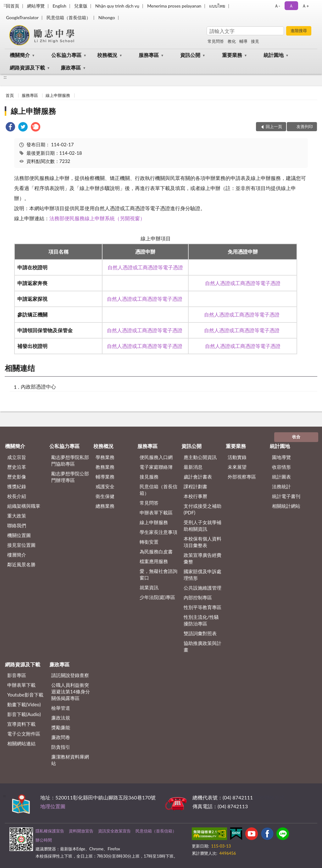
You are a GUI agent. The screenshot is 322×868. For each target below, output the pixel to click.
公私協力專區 (66, 55)
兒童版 (81, 6)
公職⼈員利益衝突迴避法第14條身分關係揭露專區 (70, 692)
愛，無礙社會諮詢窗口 (158, 574)
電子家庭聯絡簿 (156, 467)
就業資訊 (149, 587)
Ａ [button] (291, 6)
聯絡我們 (17, 525)
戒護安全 (105, 486)
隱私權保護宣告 (50, 831)
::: (5, 5)
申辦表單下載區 (156, 512)
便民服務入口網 (156, 457)
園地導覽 (281, 457)
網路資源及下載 (27, 67)
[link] (10, 128)
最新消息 (193, 467)
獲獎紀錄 (17, 486)
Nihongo (107, 17)
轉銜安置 (149, 542)
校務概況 (107, 55)
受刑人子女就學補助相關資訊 (203, 526)
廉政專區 (71, 67)
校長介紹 (17, 496)
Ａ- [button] (277, 6)
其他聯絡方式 (269, 797)
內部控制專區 (198, 597)
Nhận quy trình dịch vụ (117, 6)
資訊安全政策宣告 (114, 831)
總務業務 (105, 506)
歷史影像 (17, 477)
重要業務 (232, 55)
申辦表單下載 (21, 685)
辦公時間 (44, 840)
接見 (255, 41)
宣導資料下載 (21, 724)
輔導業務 (105, 477)
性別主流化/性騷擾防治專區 (201, 620)
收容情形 (281, 467)
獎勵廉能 (61, 727)
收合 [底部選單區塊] (296, 437)
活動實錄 (237, 457)
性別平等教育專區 (203, 607)
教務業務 (105, 467)
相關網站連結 (21, 743)
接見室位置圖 (21, 545)
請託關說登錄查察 (70, 675)
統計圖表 (281, 477)
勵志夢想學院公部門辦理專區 (70, 477)
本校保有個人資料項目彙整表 (203, 542)
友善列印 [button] (305, 126)
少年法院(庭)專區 (157, 597)
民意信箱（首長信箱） (69, 17)
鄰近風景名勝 (21, 564)
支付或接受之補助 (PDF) (203, 509)
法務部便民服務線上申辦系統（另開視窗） (97, 218)
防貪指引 (61, 747)
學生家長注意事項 (158, 532)
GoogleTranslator (22, 17)
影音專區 (17, 675)
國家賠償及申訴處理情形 (203, 575)
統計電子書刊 (286, 496)
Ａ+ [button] (305, 6)
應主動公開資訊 (200, 457)
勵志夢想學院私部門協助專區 (70, 460)
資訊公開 (190, 55)
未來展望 (237, 467)
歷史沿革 (17, 467)
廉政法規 (61, 718)
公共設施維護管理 (203, 588)
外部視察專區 (242, 477)
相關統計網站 (286, 506)
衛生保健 (105, 496)
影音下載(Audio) (24, 714)
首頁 (10, 95)
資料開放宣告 (81, 831)
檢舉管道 (61, 708)
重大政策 (17, 516)
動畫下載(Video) (24, 704)
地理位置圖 (53, 806)
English (59, 6)
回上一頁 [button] (274, 126)
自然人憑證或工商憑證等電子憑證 (145, 267)
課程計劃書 (195, 486)
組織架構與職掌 (24, 506)
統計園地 (274, 55)
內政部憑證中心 (38, 386)
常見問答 (216, 41)
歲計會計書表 (198, 477)
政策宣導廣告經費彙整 (203, 558)
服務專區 (149, 55)
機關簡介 (20, 55)
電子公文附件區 (24, 734)
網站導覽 (36, 6)
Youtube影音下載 (25, 695)
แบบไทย (217, 6)
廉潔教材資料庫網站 (70, 760)
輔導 (243, 41)
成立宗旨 (17, 457)
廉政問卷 (61, 737)
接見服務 (149, 477)
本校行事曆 (195, 496)
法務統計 (281, 486)
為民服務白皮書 (156, 552)
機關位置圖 (19, 535)
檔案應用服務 (154, 561)
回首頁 (13, 6)
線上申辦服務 (58, 95)
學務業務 (105, 457)
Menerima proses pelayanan (174, 6)
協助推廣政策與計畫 (203, 646)
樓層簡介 (17, 555)
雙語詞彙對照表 (200, 633)
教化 (232, 41)
